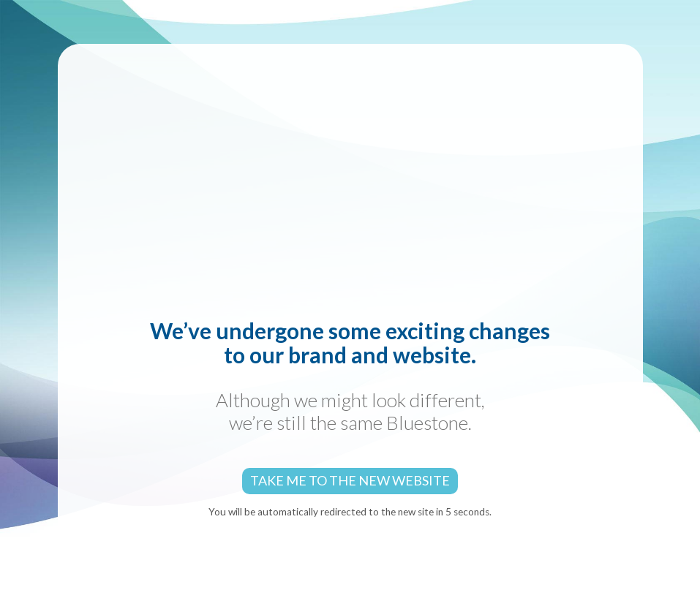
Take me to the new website (350, 480)
